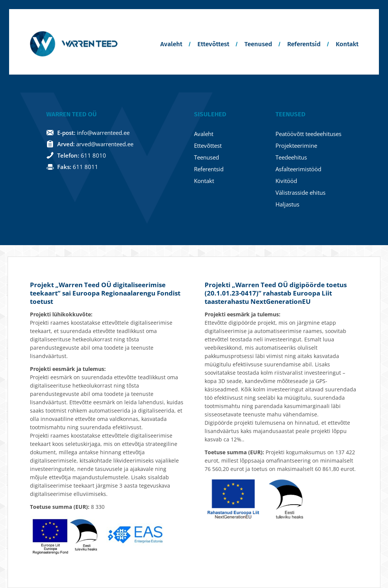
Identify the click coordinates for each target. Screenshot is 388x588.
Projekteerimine (296, 145)
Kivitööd (286, 181)
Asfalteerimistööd (298, 169)
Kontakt (347, 44)
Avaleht (171, 44)
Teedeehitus (291, 157)
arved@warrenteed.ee (105, 144)
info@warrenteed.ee (103, 133)
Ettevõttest (213, 44)
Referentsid (304, 44)
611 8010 (93, 155)
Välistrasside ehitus (300, 192)
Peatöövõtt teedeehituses (308, 134)
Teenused (258, 44)
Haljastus (287, 204)
